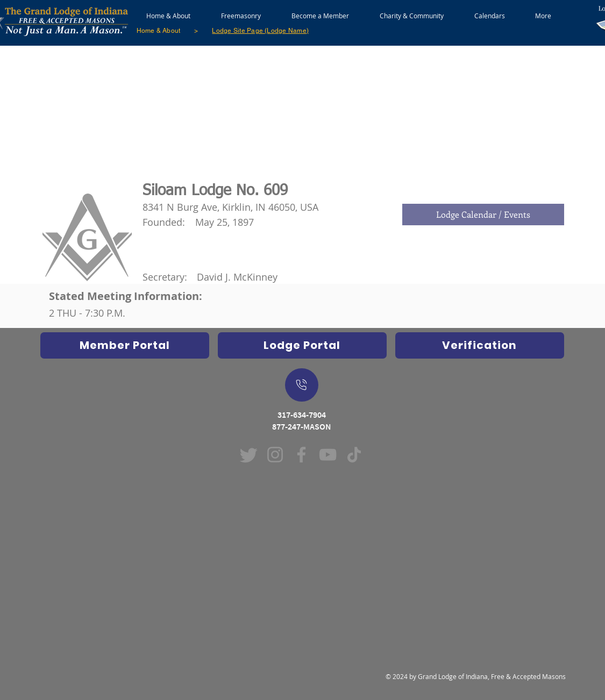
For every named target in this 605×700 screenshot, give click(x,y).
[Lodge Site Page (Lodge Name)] (260, 31)
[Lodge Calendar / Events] (483, 215)
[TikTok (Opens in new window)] (354, 455)
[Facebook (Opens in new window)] (301, 455)
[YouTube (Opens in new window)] (328, 455)
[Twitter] (249, 455)
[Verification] (480, 345)
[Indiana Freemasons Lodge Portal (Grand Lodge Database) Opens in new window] (302, 345)
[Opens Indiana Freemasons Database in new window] (125, 345)
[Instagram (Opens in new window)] (275, 455)
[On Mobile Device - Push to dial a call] (302, 385)
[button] (241, 11)
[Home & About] (159, 31)
